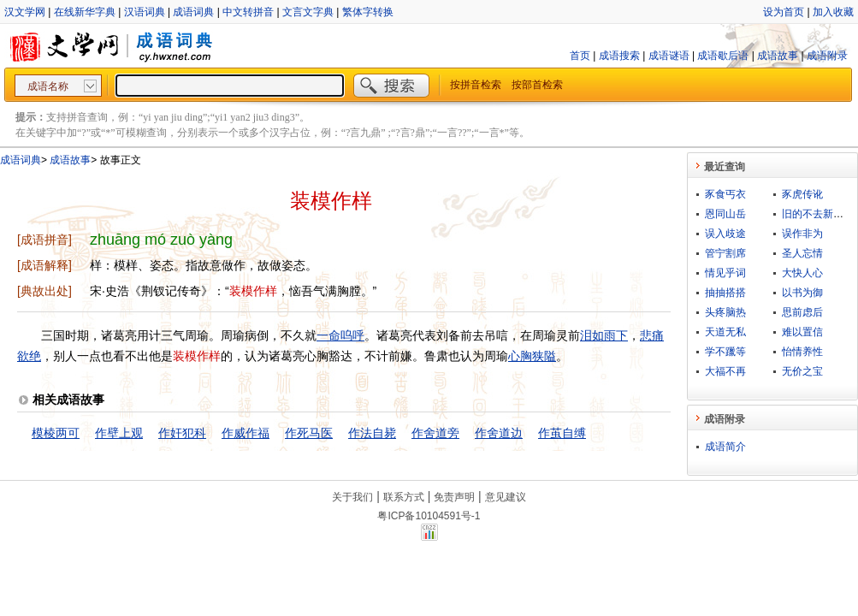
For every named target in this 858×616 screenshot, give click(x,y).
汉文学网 (25, 12)
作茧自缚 (562, 433)
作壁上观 (119, 433)
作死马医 (309, 433)
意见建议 (506, 497)
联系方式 (404, 497)
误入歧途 (725, 234)
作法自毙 (372, 433)
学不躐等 (725, 352)
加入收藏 (833, 12)
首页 (580, 56)
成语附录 (827, 56)
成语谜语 (669, 56)
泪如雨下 (604, 335)
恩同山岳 (725, 214)
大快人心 (802, 273)
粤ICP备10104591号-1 (429, 516)
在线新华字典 (85, 12)
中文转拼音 (248, 12)
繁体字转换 (368, 12)
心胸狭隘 (532, 356)
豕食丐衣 (725, 194)
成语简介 (725, 447)
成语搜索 (619, 56)
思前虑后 (802, 312)
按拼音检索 (476, 85)
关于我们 (352, 497)
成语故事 (778, 56)
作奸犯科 (182, 433)
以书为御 (802, 293)
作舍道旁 (435, 433)
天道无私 (725, 332)
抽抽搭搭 (725, 293)
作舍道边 (499, 433)
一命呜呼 (340, 335)
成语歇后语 (723, 56)
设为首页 (784, 12)
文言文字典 (308, 12)
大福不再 (725, 371)
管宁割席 (725, 253)
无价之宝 (802, 371)
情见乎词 (725, 273)
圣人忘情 (802, 253)
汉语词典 (145, 12)
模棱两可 (56, 433)
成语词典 (193, 12)
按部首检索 (537, 85)
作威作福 (246, 433)
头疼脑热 (725, 312)
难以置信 (802, 332)
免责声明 (454, 497)
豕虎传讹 (802, 194)
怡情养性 (802, 352)
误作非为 (802, 234)
